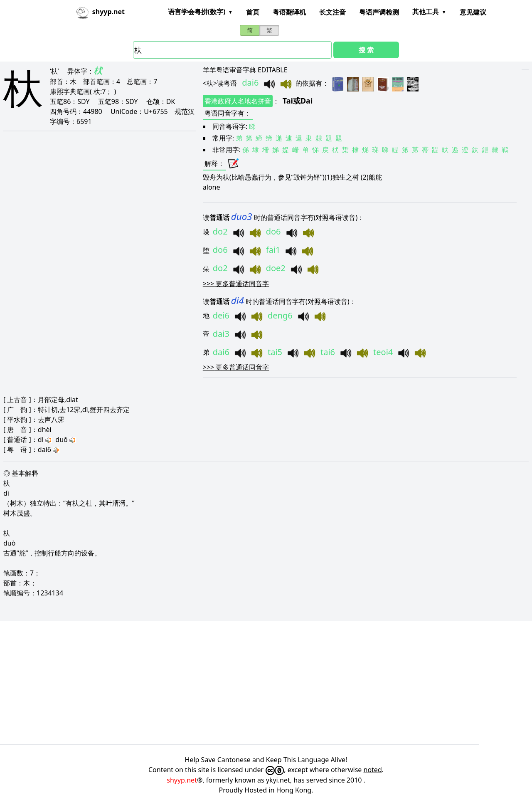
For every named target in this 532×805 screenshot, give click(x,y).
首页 (253, 12)
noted (373, 770)
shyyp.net (182, 780)
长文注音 (332, 12)
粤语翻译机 (289, 12)
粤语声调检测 (379, 12)
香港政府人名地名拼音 (238, 101)
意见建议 (473, 12)
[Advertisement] (249, 683)
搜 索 (366, 50)
